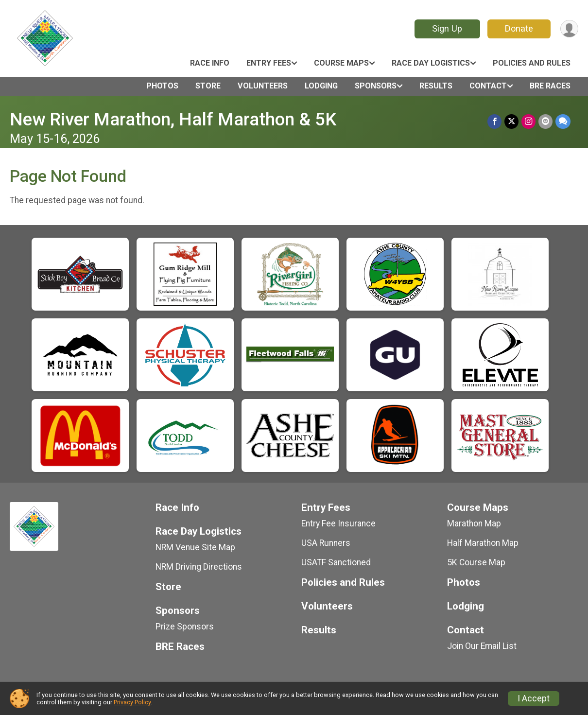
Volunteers (263, 86)
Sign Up (447, 28)
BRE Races (550, 86)
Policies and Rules (532, 63)
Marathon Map (474, 523)
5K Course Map (476, 562)
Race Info (210, 63)
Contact (488, 86)
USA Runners (326, 543)
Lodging (321, 86)
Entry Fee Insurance (338, 523)
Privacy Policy (132, 702)
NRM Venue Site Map (195, 547)
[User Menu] (569, 29)
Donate (519, 28)
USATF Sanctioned (336, 562)
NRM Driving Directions (199, 567)
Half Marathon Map (483, 543)
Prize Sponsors (185, 627)
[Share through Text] (563, 121)
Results (436, 86)
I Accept (534, 698)
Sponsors (376, 86)
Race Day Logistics (431, 63)
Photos (162, 86)
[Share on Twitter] (511, 121)
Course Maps (341, 63)
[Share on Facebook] (494, 121)
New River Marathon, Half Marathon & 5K (173, 119)
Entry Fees (269, 63)
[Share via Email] (545, 121)
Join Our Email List (482, 646)
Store (208, 86)
